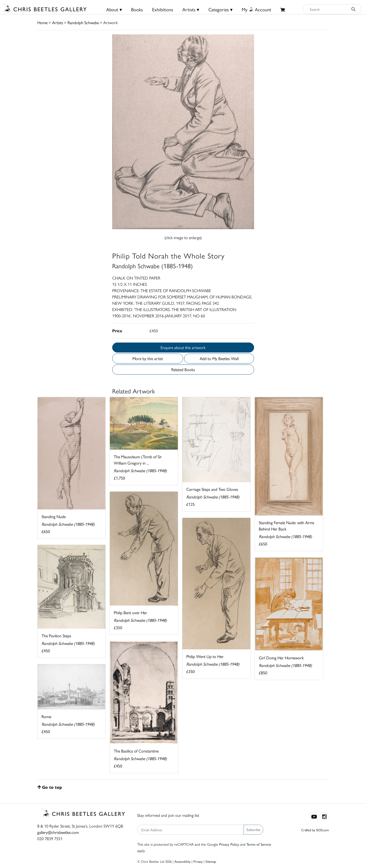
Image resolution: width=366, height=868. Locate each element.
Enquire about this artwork (183, 347)
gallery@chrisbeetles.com (58, 832)
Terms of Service (259, 844)
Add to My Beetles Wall (219, 358)
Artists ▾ (191, 9)
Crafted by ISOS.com (315, 830)
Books (137, 9)
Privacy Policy (229, 844)
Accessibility (182, 861)
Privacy (198, 861)
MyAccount (256, 9)
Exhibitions (163, 9)
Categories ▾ (220, 9)
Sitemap (211, 861)
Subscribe (253, 829)
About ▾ (114, 9)
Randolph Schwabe (83, 22)
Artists (58, 22)
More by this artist (148, 358)
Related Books (183, 369)
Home (42, 22)
